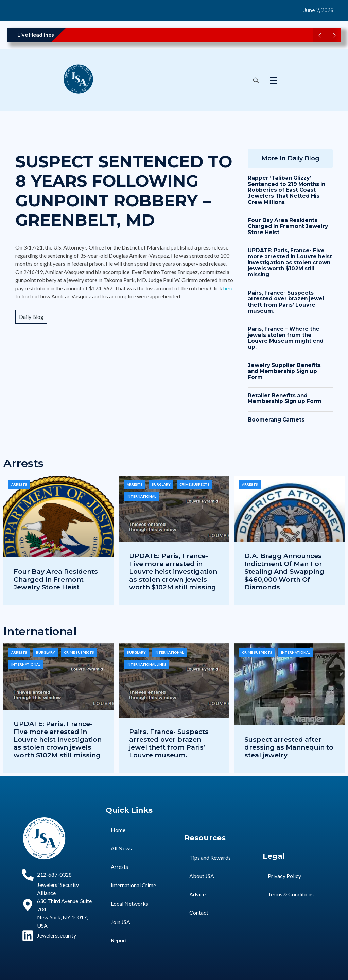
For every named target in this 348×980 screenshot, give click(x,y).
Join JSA (120, 922)
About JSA (202, 876)
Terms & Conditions (291, 894)
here (228, 288)
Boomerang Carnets (276, 420)
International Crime (133, 885)
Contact (199, 913)
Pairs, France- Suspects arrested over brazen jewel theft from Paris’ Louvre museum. (286, 302)
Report (119, 940)
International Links (147, 664)
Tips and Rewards (210, 857)
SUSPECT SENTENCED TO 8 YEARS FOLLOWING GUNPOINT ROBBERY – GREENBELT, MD (124, 191)
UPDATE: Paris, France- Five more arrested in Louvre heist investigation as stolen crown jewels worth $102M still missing (290, 262)
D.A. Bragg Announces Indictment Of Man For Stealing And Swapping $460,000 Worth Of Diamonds (284, 571)
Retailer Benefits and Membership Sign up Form (285, 399)
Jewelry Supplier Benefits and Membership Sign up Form (284, 371)
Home (118, 830)
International (141, 496)
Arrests (19, 484)
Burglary (161, 484)
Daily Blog (31, 317)
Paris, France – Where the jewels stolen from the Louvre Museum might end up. (286, 338)
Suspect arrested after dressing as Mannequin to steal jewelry (289, 747)
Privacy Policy (284, 876)
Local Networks (129, 903)
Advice (197, 894)
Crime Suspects (195, 484)
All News (121, 848)
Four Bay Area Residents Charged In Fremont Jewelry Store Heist (288, 226)
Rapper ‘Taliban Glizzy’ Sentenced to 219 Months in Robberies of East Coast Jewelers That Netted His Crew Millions (286, 190)
